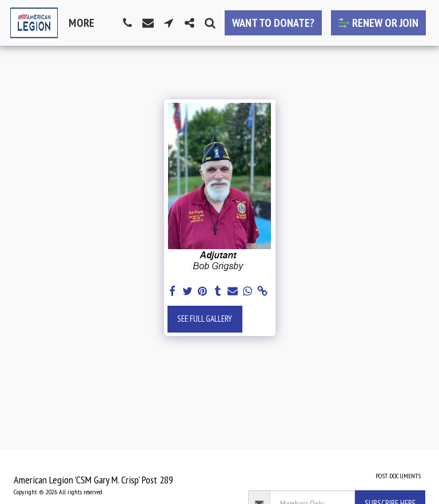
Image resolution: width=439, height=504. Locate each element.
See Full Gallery (205, 319)
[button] (127, 23)
